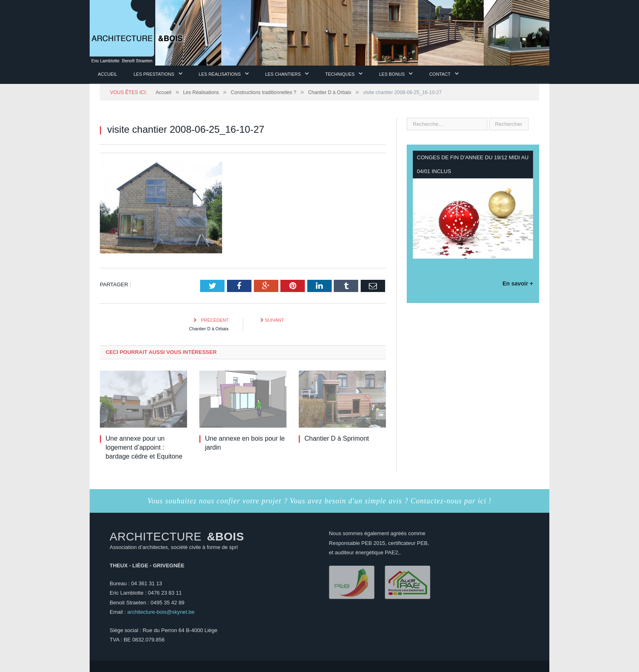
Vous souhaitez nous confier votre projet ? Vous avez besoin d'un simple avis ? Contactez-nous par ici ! (319, 501)
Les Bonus (392, 74)
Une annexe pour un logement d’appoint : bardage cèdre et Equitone (144, 447)
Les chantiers (283, 74)
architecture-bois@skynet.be (161, 612)
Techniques (340, 74)
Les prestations (154, 74)
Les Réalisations (220, 74)
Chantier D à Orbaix (209, 329)
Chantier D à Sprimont (337, 438)
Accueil (108, 74)
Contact (440, 74)
